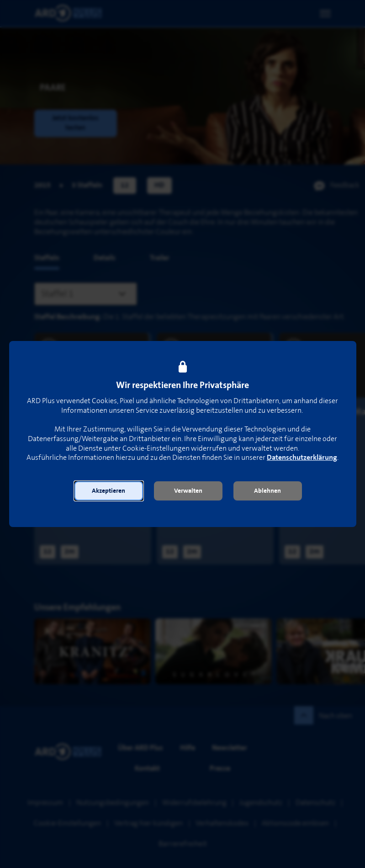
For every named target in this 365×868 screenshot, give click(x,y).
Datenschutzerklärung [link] (302, 458)
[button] (109, 491)
